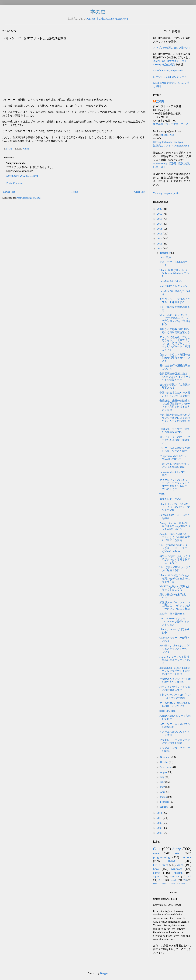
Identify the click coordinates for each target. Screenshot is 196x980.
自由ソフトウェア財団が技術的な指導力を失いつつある (175, 357)
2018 (160, 219)
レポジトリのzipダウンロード (170, 77)
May (163, 787)
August (164, 772)
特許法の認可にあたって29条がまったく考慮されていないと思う (175, 559)
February (165, 802)
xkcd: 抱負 (165, 257)
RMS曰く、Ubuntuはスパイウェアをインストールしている (175, 649)
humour (186, 857)
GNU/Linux (160, 865)
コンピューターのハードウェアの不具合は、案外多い (175, 440)
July (163, 777)
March (164, 797)
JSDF (161, 880)
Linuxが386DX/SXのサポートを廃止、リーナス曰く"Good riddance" (175, 548)
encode (173, 880)
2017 (160, 224)
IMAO (172, 861)
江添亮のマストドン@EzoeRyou (171, 146)
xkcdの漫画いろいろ (171, 281)
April (163, 792)
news (156, 853)
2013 (160, 244)
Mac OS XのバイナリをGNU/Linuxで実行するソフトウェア (174, 622)
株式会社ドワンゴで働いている (171, 124)
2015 (160, 234)
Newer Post (9, 192)
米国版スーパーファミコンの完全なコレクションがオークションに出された (175, 605)
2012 (160, 249)
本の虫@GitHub (105, 19)
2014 (160, 239)
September (166, 767)
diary (177, 849)
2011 (160, 813)
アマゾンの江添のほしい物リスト (172, 48)
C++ (157, 849)
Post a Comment (15, 183)
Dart (155, 884)
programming (161, 857)
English (178, 873)
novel (165, 884)
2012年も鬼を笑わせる (172, 614)
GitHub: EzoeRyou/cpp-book (168, 71)
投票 (162, 494)
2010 (160, 818)
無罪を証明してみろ (171, 499)
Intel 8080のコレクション (174, 286)
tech (189, 877)
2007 (160, 833)
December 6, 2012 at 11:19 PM (22, 176)
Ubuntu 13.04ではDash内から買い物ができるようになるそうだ (175, 578)
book (156, 869)
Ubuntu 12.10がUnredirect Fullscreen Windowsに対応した (175, 273)
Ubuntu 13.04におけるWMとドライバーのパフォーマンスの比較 (175, 507)
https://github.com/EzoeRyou (168, 142)
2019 (160, 214)
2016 (160, 229)
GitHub (91, 19)
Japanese (158, 877)
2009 (160, 823)
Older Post (140, 192)
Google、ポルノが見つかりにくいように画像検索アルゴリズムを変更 (175, 537)
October (165, 762)
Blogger (104, 973)
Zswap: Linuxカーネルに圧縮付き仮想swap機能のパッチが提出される (175, 526)
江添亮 (160, 102)
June (163, 782)
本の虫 (98, 12)
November (166, 757)
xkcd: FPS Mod (167, 711)
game (156, 873)
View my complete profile (166, 193)
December (166, 253)
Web (177, 853)
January (164, 807)
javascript (175, 877)
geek (173, 884)
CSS (185, 880)
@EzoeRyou (121, 19)
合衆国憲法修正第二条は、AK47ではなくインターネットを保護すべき (175, 377)
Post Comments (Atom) (28, 198)
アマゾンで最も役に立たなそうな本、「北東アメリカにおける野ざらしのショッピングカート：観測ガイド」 (175, 343)
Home (75, 192)
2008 (160, 828)
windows (177, 869)
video (26, 149)
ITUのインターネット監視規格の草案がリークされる (175, 660)
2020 (160, 209)
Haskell (182, 884)
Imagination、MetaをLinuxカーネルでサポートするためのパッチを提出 (175, 671)
